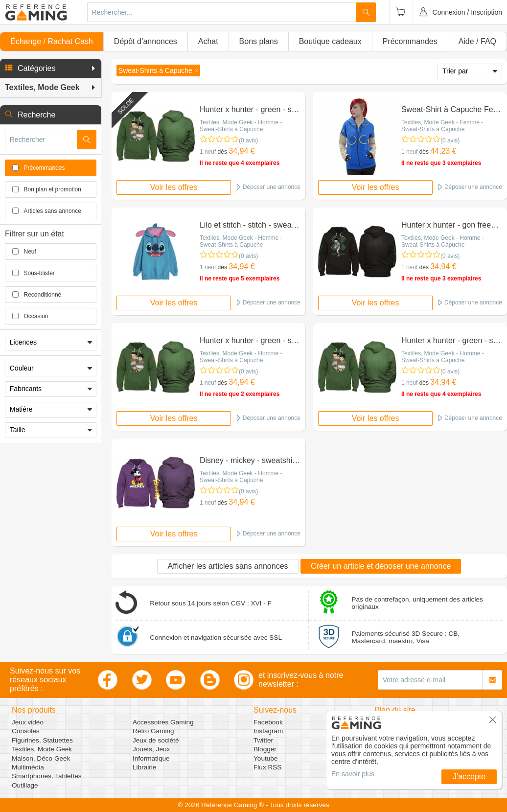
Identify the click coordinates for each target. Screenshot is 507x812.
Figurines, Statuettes (42, 740)
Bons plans (259, 41)
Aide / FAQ (477, 41)
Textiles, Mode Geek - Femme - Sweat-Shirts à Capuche (442, 126)
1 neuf (208, 152)
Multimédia (28, 767)
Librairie (144, 767)
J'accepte (469, 777)
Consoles (26, 731)
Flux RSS (267, 767)
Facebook (268, 722)
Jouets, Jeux (151, 749)
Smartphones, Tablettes (47, 776)
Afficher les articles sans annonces (228, 566)
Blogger (265, 749)
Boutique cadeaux (330, 41)
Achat (208, 41)
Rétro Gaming (153, 731)
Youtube (265, 758)
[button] (51, 69)
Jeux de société (156, 740)
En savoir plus (353, 774)
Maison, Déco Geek (41, 758)
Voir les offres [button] (174, 187)
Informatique (151, 758)
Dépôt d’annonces (146, 41)
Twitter (263, 740)
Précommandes (410, 41)
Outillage (25, 785)
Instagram (268, 731)
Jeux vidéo (28, 722)
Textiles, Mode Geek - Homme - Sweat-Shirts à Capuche (241, 126)
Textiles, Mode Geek (42, 749)
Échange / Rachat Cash (52, 41)
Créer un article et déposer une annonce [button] (381, 566)
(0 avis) (248, 140)
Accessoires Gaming (163, 722)
